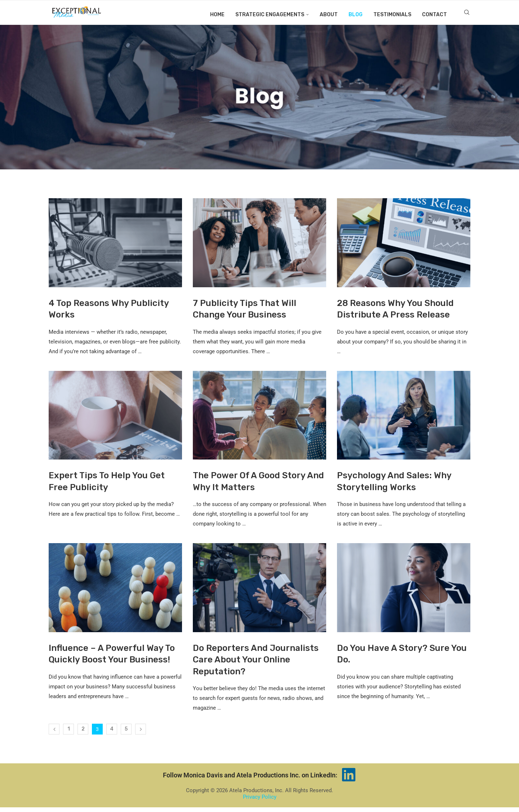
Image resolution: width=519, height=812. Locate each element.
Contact (434, 15)
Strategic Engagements (270, 15)
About (329, 15)
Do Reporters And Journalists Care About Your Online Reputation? (256, 664)
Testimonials (392, 15)
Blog (356, 15)
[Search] (467, 15)
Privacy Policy (260, 802)
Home (217, 15)
